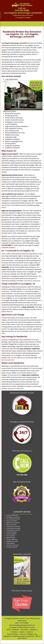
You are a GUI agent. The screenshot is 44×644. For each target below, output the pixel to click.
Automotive (33, 630)
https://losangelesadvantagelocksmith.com (22, 625)
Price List (23, 634)
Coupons (22, 632)
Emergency (14, 632)
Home (9, 630)
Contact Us (30, 632)
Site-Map (30, 634)
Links (36, 634)
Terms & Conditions (13, 634)
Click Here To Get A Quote (22, 591)
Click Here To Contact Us (22, 451)
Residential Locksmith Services (22, 393)
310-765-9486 (22, 10)
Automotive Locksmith (22, 554)
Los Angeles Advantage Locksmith (14, 43)
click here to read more (32, 281)
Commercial (24, 630)
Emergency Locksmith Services (22, 422)
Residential (16, 630)
